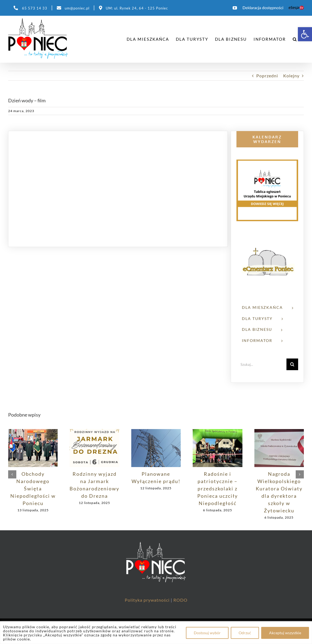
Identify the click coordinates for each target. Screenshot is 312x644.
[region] (156, 633)
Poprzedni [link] (267, 76)
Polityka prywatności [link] (148, 600)
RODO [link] (180, 600)
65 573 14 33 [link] (35, 8)
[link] (305, 34)
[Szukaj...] (261, 364)
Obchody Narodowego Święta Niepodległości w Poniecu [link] (33, 488)
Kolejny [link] (291, 76)
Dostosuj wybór (207, 633)
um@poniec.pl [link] (77, 8)
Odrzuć (245, 633)
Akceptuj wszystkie (285, 633)
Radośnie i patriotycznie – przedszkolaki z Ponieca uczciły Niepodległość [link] (218, 488)
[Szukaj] (292, 364)
